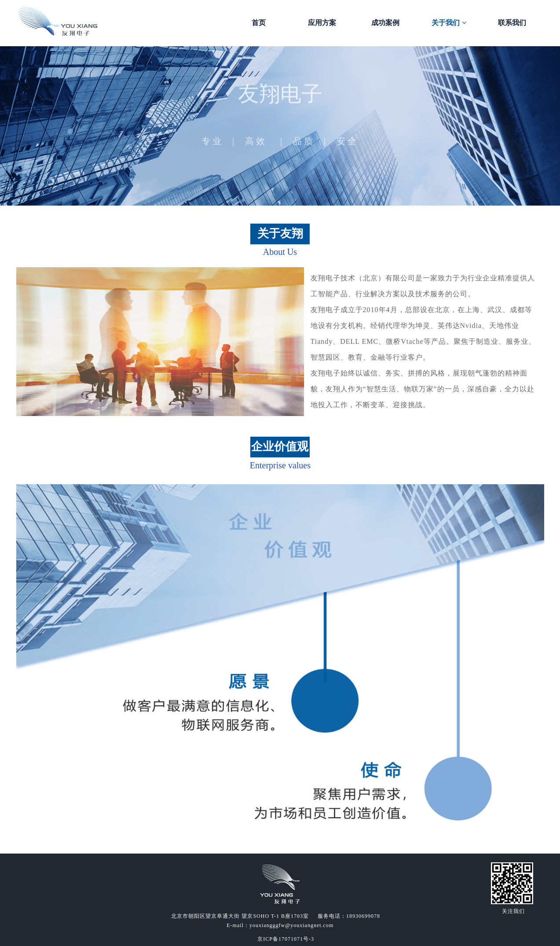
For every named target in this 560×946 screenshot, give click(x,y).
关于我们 (449, 23)
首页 (259, 23)
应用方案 (322, 23)
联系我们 (512, 23)
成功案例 (385, 23)
